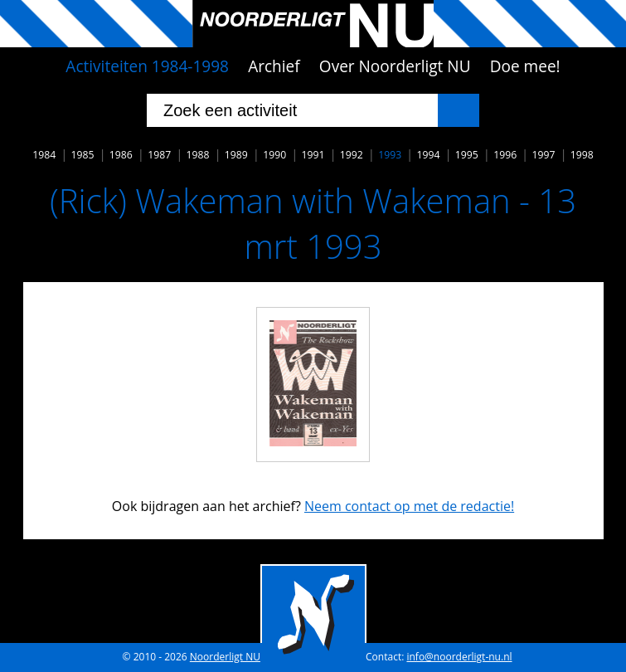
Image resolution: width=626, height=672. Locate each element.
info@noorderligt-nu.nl (459, 657)
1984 (44, 155)
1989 (236, 155)
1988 (198, 155)
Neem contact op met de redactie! (409, 506)
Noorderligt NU (225, 657)
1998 (582, 155)
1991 (313, 155)
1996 (505, 155)
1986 (121, 155)
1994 (428, 155)
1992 (352, 155)
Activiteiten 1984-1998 (147, 66)
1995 (467, 155)
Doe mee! (525, 66)
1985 (83, 155)
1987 (159, 155)
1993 (390, 155)
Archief (274, 66)
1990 (274, 155)
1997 (543, 155)
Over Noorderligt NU (395, 66)
